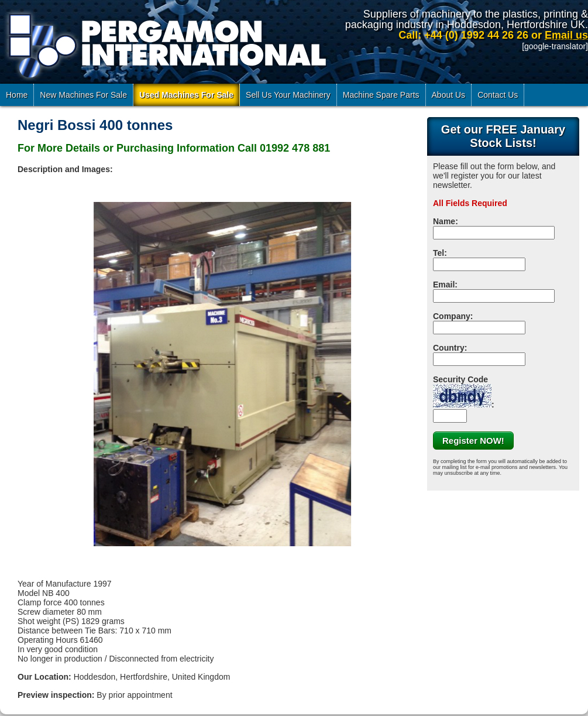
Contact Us (498, 95)
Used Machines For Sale (186, 95)
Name (444, 221)
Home (17, 95)
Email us (566, 35)
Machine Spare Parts (381, 95)
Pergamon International (165, 43)
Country (449, 348)
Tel (439, 253)
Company (452, 316)
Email (444, 285)
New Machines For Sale (83, 95)
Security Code (462, 391)
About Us (449, 95)
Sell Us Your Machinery (288, 95)
